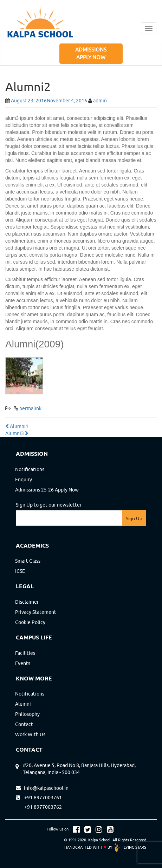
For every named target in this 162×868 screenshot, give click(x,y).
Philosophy (27, 714)
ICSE (20, 571)
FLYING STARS (130, 847)
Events (23, 663)
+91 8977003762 (39, 807)
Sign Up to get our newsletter (49, 505)
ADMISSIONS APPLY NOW (91, 53)
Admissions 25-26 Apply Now (47, 490)
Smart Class (28, 561)
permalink (30, 408)
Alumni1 (17, 426)
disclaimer (27, 602)
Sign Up (134, 518)
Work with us (30, 734)
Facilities (25, 653)
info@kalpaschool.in (42, 788)
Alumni (23, 704)
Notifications (30, 469)
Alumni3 (17, 433)
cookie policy (30, 622)
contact (24, 724)
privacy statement (36, 612)
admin (100, 101)
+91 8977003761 (39, 798)
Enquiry (24, 480)
